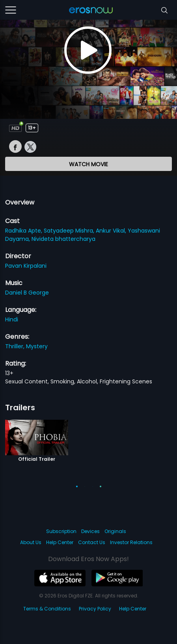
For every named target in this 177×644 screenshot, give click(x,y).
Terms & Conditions (47, 609)
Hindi (12, 319)
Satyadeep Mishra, (70, 231)
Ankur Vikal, (112, 231)
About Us (31, 542)
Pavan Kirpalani (26, 266)
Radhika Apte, (24, 231)
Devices (90, 531)
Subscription (61, 531)
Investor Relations (131, 542)
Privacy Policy (95, 609)
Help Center (60, 542)
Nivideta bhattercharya (63, 239)
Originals (115, 531)
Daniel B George (27, 293)
